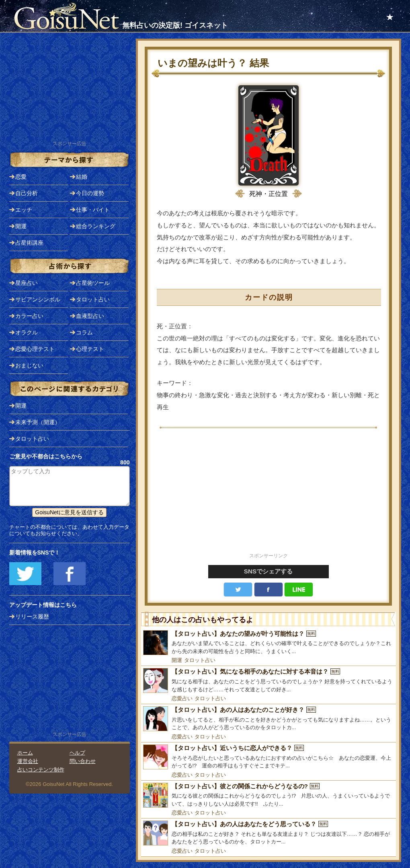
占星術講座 (29, 243)
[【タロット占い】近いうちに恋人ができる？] (269, 757)
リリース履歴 (32, 616)
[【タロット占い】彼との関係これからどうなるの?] (269, 795)
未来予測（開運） (38, 422)
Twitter (238, 590)
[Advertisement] (269, 495)
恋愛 (21, 177)
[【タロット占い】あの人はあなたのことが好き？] (269, 719)
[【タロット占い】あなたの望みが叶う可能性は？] (269, 643)
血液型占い (90, 316)
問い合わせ (83, 761)
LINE (299, 590)
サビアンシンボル (38, 299)
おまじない (29, 365)
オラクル (27, 332)
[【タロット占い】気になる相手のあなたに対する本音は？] (269, 681)
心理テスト (90, 349)
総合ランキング (96, 226)
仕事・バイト (93, 210)
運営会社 (28, 761)
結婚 (82, 177)
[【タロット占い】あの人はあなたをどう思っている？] (269, 833)
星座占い (27, 283)
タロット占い (200, 660)
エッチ (24, 210)
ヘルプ (77, 753)
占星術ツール (93, 283)
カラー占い (29, 316)
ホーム (25, 753)
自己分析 (27, 193)
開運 (177, 660)
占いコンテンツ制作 (41, 770)
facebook (269, 590)
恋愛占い (182, 698)
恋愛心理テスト (35, 349)
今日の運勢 (90, 193)
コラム (84, 332)
